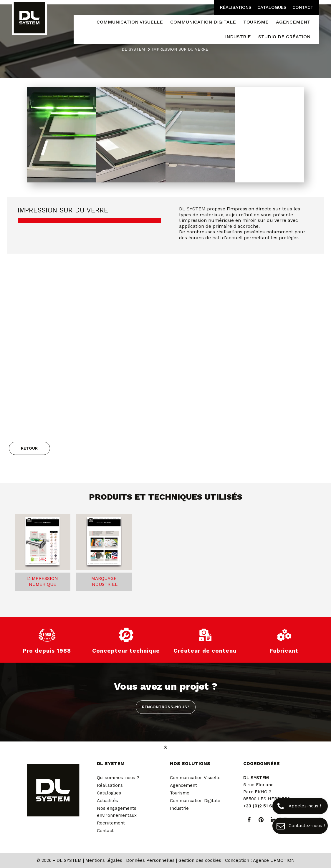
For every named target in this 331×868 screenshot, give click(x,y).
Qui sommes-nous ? (118, 778)
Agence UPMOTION (274, 860)
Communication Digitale (195, 801)
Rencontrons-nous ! (166, 707)
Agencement (183, 785)
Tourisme (180, 793)
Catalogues (272, 7)
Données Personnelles (150, 860)
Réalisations (236, 7)
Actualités (107, 801)
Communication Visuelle (195, 778)
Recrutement (111, 823)
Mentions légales (104, 860)
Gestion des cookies (200, 860)
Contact (303, 7)
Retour (29, 448)
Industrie (179, 808)
